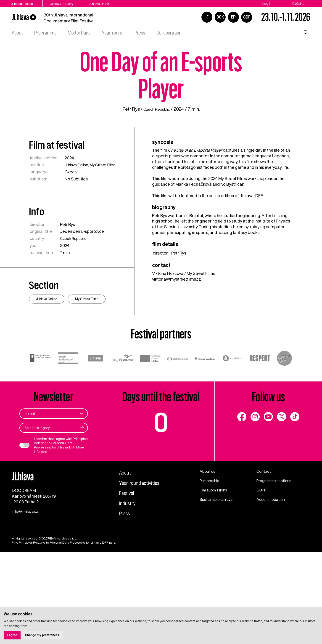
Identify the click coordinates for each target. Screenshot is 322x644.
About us (208, 557)
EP (233, 17)
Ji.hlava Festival (24, 4)
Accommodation (273, 585)
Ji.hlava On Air (116, 4)
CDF (247, 17)
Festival (129, 578)
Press (140, 33)
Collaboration (169, 33)
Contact (264, 557)
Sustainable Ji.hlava (218, 585)
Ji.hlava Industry (72, 4)
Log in (267, 4)
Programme (45, 33)
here (44, 537)
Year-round (113, 33)
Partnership (210, 566)
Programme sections (276, 566)
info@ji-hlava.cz (27, 603)
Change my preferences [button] (42, 635)
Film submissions (215, 576)
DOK (220, 17)
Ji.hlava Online (78, 249)
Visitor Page (79, 33)
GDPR (262, 576)
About (17, 33)
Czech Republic (157, 194)
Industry (129, 589)
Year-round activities (144, 568)
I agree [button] (12, 635)
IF (207, 17)
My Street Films (107, 249)
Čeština (298, 4)
